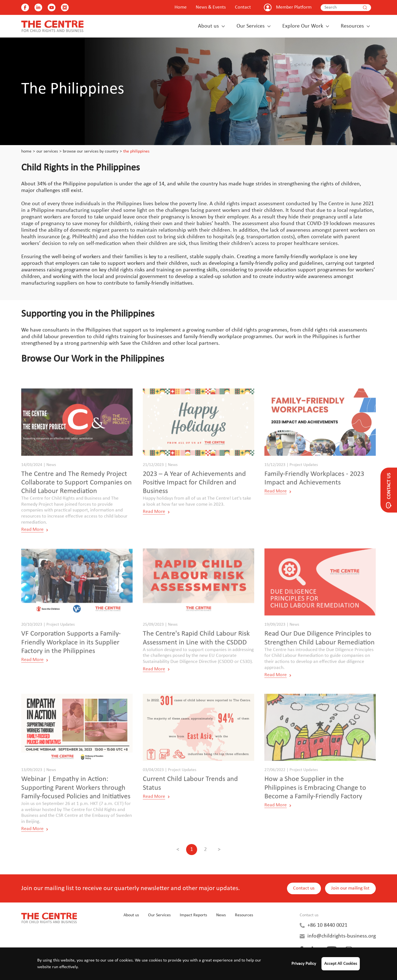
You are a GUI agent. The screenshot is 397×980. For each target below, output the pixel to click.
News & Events (211, 7)
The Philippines (136, 151)
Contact (243, 7)
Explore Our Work (303, 26)
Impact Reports (193, 915)
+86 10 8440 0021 (327, 925)
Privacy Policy (304, 964)
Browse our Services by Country (91, 151)
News (221, 915)
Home (181, 7)
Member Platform (294, 7)
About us (208, 26)
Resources (352, 26)
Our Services (251, 26)
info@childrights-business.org (342, 936)
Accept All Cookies (341, 964)
